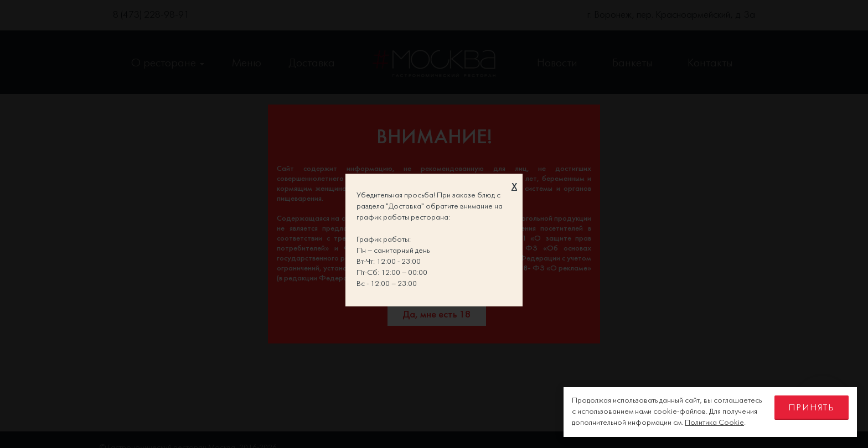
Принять (812, 408)
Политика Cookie (714, 423)
